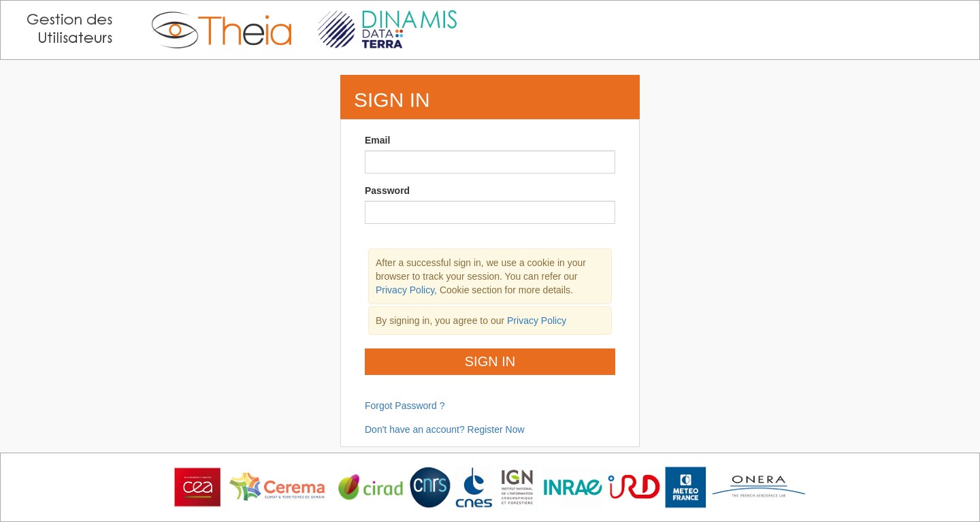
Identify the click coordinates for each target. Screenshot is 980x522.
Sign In (490, 361)
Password (387, 191)
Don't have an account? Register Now (445, 429)
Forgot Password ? (405, 406)
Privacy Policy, (408, 290)
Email (377, 140)
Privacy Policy (537, 321)
